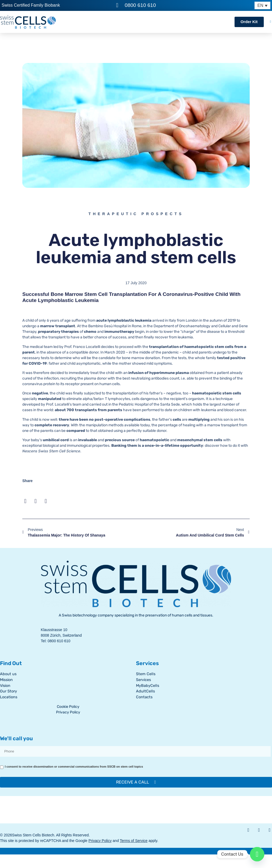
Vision (5, 686)
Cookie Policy (68, 707)
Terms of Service (134, 841)
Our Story (8, 691)
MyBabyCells (148, 686)
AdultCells (145, 691)
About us (8, 674)
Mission (6, 680)
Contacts (144, 697)
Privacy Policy (68, 712)
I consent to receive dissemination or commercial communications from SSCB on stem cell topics (74, 767)
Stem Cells (146, 674)
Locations (9, 697)
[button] (25, 501)
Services (143, 680)
